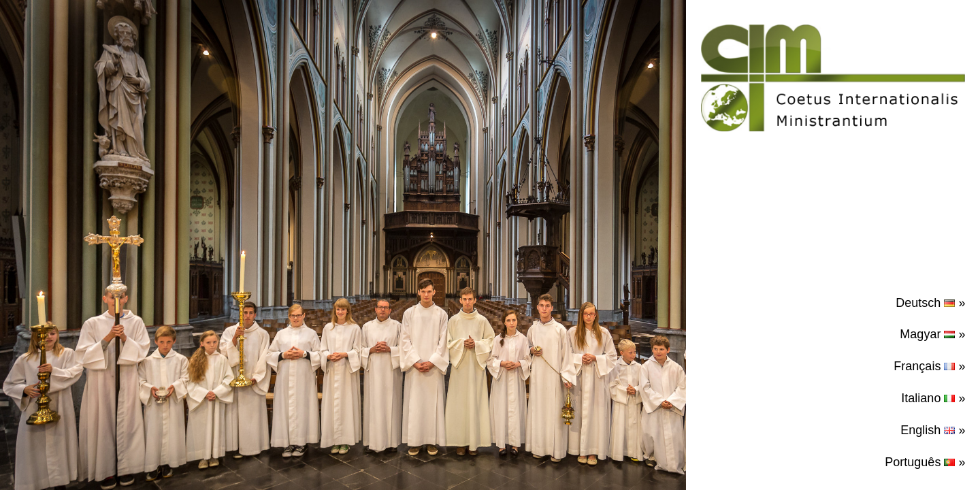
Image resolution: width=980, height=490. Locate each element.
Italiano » (933, 398)
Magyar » (932, 334)
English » (933, 430)
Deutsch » (930, 303)
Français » (929, 366)
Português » (925, 462)
